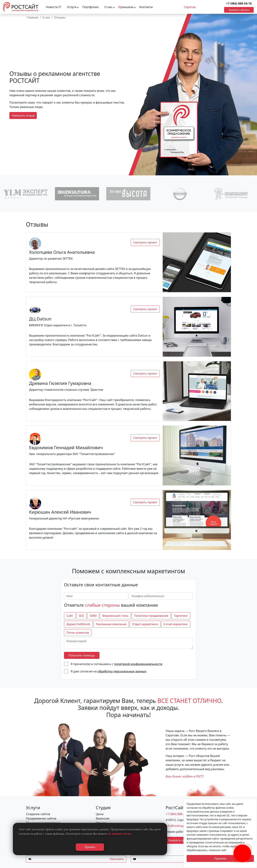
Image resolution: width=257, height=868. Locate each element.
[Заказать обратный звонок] (242, 849)
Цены (100, 814)
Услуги (72, 7)
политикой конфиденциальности (138, 664)
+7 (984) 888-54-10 (239, 3)
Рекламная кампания (111, 624)
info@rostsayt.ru (177, 826)
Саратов (190, 7)
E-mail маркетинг (176, 624)
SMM (93, 616)
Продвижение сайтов (41, 818)
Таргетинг (181, 616)
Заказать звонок (239, 10)
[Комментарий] (128, 643)
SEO (81, 616)
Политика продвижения (151, 616)
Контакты (146, 7)
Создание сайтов (38, 814)
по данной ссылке (120, 834)
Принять (220, 858)
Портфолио (90, 7)
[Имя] (96, 596)
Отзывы (60, 17)
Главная (32, 17)
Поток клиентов (78, 633)
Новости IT (53, 7)
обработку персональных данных (122, 671)
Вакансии (103, 818)
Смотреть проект (145, 242)
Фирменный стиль (115, 616)
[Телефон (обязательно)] (161, 596)
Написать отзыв (23, 116)
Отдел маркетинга (145, 624)
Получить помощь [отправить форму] (82, 655)
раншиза (126, 7)
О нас (108, 7)
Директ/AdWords (78, 624)
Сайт (70, 616)
